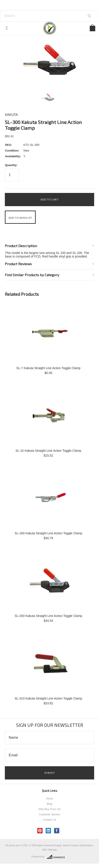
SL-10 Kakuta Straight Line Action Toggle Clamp (48, 451)
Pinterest (40, 831)
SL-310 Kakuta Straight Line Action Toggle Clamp (48, 698)
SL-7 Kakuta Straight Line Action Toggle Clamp (48, 368)
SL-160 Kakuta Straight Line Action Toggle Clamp (48, 533)
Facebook (57, 831)
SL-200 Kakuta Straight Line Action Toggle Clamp (48, 616)
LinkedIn (48, 831)
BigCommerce (57, 857)
